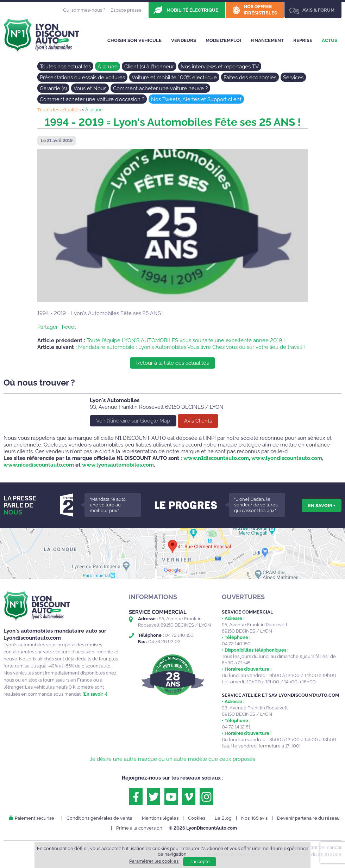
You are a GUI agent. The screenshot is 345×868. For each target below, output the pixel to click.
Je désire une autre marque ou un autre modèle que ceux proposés (172, 759)
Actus (330, 40)
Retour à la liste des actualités (172, 363)
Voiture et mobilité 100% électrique (174, 78)
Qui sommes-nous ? (84, 10)
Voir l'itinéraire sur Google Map (133, 421)
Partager (48, 327)
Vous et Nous (90, 88)
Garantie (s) (53, 88)
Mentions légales (160, 818)
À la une (108, 67)
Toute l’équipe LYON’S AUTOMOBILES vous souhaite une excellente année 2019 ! (186, 340)
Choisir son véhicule (134, 40)
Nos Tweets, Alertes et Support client (196, 99)
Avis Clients (198, 421)
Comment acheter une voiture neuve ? (160, 88)
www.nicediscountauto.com (39, 465)
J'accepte (200, 861)
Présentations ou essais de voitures (82, 78)
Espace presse (126, 10)
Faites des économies (250, 78)
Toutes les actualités (59, 110)
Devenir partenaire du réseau (308, 818)
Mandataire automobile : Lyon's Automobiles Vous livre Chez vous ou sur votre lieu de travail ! (192, 347)
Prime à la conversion (139, 828)
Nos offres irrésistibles (260, 10)
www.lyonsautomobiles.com (118, 465)
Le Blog (223, 818)
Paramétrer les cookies (154, 861)
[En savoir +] (95, 694)
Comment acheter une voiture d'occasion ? (92, 99)
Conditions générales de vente (99, 818)
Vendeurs (184, 40)
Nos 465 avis (254, 818)
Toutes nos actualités (65, 67)
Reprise (303, 40)
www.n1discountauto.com (216, 458)
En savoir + (322, 505)
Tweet (68, 327)
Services (293, 78)
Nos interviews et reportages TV (220, 67)
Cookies (197, 818)
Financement (267, 40)
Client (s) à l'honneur (149, 67)
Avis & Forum (318, 10)
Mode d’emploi (223, 40)
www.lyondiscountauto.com (287, 458)
